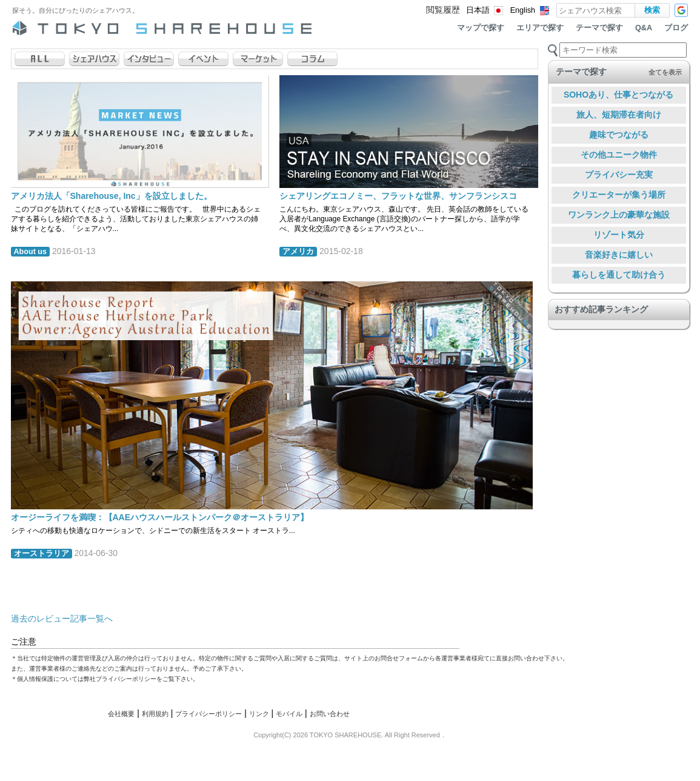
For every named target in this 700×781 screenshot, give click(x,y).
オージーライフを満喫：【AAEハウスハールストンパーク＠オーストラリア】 (160, 517)
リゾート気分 (619, 235)
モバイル (289, 714)
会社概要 (121, 714)
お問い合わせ (330, 714)
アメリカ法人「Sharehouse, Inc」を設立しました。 (112, 196)
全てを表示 (665, 72)
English (523, 10)
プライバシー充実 (619, 175)
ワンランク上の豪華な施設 (619, 215)
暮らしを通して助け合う (619, 275)
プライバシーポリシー (208, 714)
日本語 (478, 10)
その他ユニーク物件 (619, 155)
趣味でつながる (619, 135)
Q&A (644, 28)
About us (31, 252)
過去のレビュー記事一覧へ (62, 618)
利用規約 (155, 714)
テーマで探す (599, 28)
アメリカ (298, 252)
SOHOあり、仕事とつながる (618, 95)
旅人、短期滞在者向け (619, 115)
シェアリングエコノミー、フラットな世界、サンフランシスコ (398, 196)
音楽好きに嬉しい (619, 255)
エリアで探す (540, 28)
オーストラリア (42, 554)
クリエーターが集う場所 (619, 195)
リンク (259, 714)
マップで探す (481, 28)
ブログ (676, 28)
